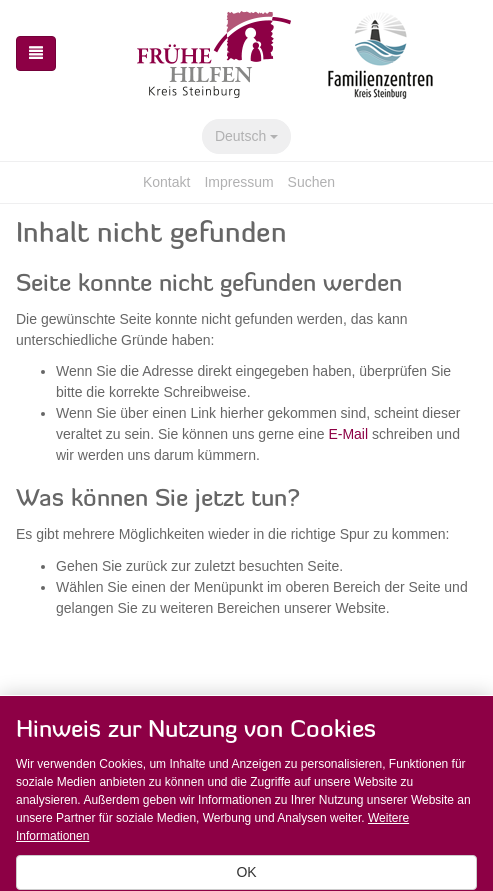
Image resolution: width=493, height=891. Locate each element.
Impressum (238, 182)
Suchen (311, 182)
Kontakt (166, 182)
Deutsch (246, 136)
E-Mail (348, 434)
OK (246, 872)
